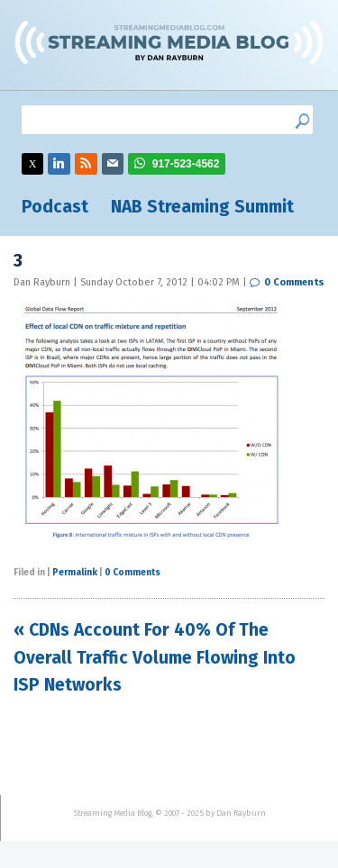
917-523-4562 (186, 164)
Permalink (75, 573)
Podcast (55, 207)
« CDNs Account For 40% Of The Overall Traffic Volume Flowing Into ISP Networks (155, 657)
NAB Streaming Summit (202, 207)
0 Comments (294, 282)
